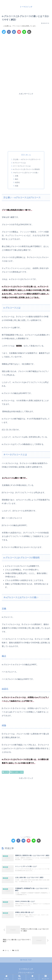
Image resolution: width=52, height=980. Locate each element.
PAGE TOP (26, 960)
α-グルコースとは (19, 163)
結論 (17, 186)
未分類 (5, 772)
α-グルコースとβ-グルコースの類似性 (26, 169)
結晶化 (17, 182)
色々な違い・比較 (17, 772)
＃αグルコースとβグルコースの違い (26, 173)
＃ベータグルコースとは (22, 166)
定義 (17, 176)
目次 (23, 155)
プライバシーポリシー (26, 973)
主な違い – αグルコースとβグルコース (27, 159)
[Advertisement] (26, 63)
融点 (17, 179)
